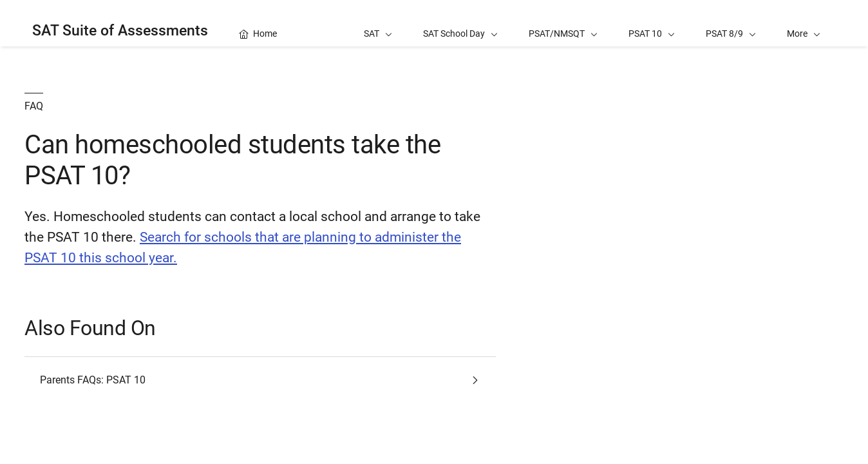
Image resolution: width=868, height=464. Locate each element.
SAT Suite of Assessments (120, 31)
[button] (804, 23)
